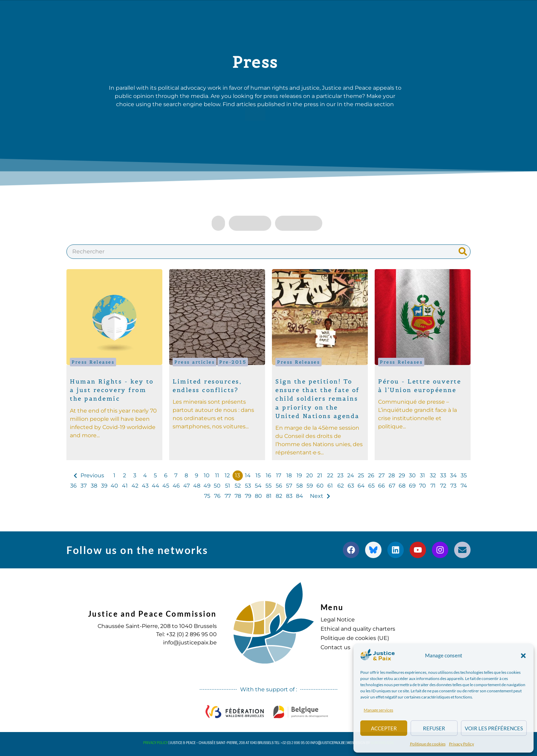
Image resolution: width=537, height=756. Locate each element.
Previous (92, 475)
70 (423, 486)
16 (268, 475)
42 (135, 486)
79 (248, 496)
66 (382, 486)
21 (320, 475)
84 (299, 496)
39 (104, 486)
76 (217, 496)
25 (361, 475)
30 (412, 475)
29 (402, 475)
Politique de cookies (428, 744)
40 (114, 486)
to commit (333, 14)
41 (125, 486)
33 (443, 475)
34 (453, 475)
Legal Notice (338, 620)
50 (217, 486)
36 (73, 486)
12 (227, 475)
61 (330, 486)
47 (186, 486)
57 (289, 486)
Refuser (434, 728)
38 (94, 486)
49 (207, 486)
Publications (249, 14)
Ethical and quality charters (358, 629)
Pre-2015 (233, 362)
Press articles (195, 362)
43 (145, 486)
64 (361, 486)
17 (279, 475)
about (146, 14)
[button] (523, 656)
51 (228, 486)
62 (341, 486)
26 (371, 475)
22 (330, 475)
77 (228, 496)
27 (382, 475)
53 (248, 486)
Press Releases (93, 362)
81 (269, 496)
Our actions (193, 14)
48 (197, 486)
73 (453, 486)
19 (299, 475)
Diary (293, 14)
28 (392, 475)
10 (207, 475)
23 (340, 475)
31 (422, 475)
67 (392, 486)
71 (433, 486)
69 (412, 486)
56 (279, 486)
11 (217, 475)
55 (268, 486)
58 (299, 486)
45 (166, 486)
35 (464, 475)
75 (207, 496)
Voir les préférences (494, 728)
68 (402, 486)
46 (176, 486)
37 (84, 486)
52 (238, 486)
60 (320, 486)
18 (289, 475)
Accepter (384, 728)
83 (289, 496)
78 (238, 496)
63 (351, 486)
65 (371, 486)
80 (258, 496)
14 (248, 475)
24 (351, 475)
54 (258, 486)
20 (310, 475)
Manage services (378, 710)
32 (433, 475)
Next (317, 496)
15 (258, 475)
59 (310, 486)
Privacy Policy (461, 744)
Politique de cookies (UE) (355, 638)
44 (155, 486)
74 (464, 486)
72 (443, 486)
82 (279, 496)
